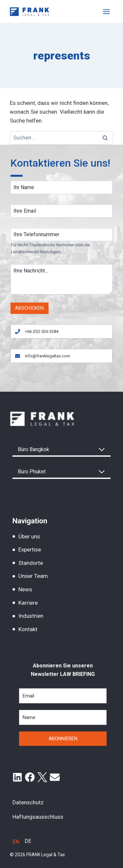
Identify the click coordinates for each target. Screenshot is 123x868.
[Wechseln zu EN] (16, 842)
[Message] (61, 279)
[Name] (61, 187)
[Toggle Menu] (106, 12)
